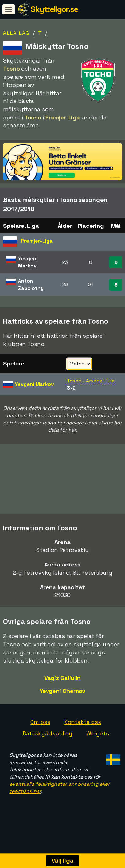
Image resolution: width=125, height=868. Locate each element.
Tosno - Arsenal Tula (91, 381)
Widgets (98, 742)
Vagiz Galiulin (63, 687)
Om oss (40, 731)
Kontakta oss (83, 731)
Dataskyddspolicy (47, 742)
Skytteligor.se (54, 9)
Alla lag (16, 33)
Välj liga (62, 861)
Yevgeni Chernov (63, 700)
